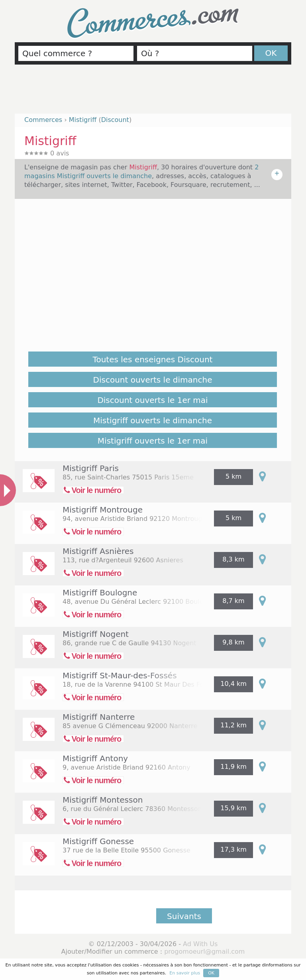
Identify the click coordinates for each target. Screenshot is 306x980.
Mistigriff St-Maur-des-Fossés (120, 676)
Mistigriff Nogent (96, 634)
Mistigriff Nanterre (99, 717)
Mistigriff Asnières (98, 551)
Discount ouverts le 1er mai (152, 400)
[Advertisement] (153, 92)
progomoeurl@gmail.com (204, 952)
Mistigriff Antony (95, 758)
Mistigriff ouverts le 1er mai (153, 441)
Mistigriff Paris (91, 468)
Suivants (184, 916)
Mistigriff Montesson (103, 800)
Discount (115, 120)
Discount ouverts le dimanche (153, 380)
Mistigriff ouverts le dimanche (153, 420)
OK (271, 53)
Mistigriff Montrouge (103, 510)
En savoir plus (185, 973)
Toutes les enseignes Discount (153, 359)
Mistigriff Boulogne (100, 593)
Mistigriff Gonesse (98, 841)
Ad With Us (200, 944)
